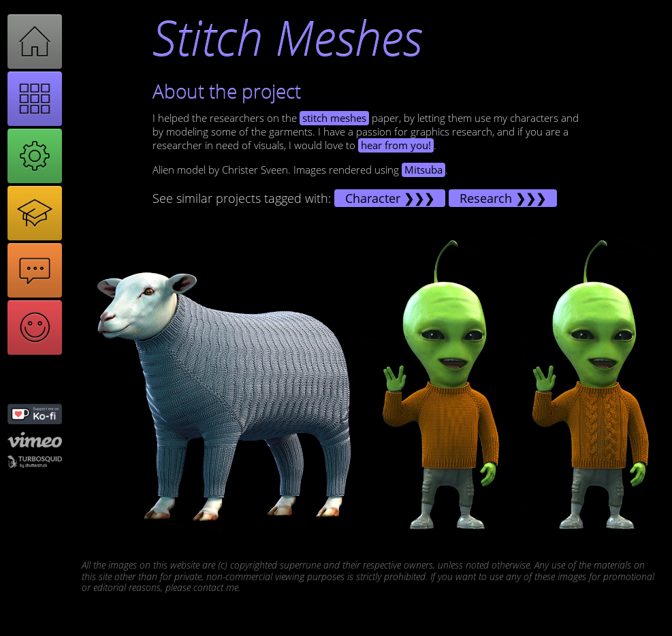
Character (373, 198)
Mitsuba (423, 170)
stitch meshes (334, 118)
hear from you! (396, 145)
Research (486, 198)
